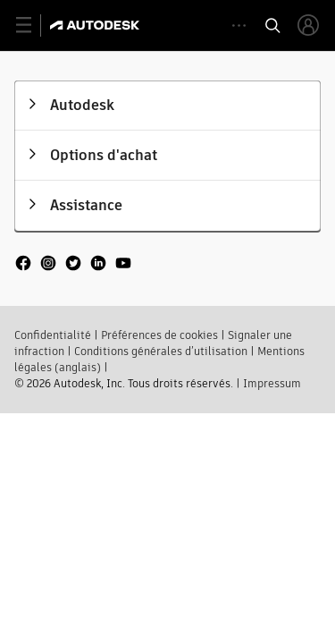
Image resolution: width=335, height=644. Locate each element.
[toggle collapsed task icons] (239, 25)
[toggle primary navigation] (33, 25)
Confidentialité (53, 333)
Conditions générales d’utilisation (161, 349)
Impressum (272, 381)
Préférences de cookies (159, 333)
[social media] (73, 263)
